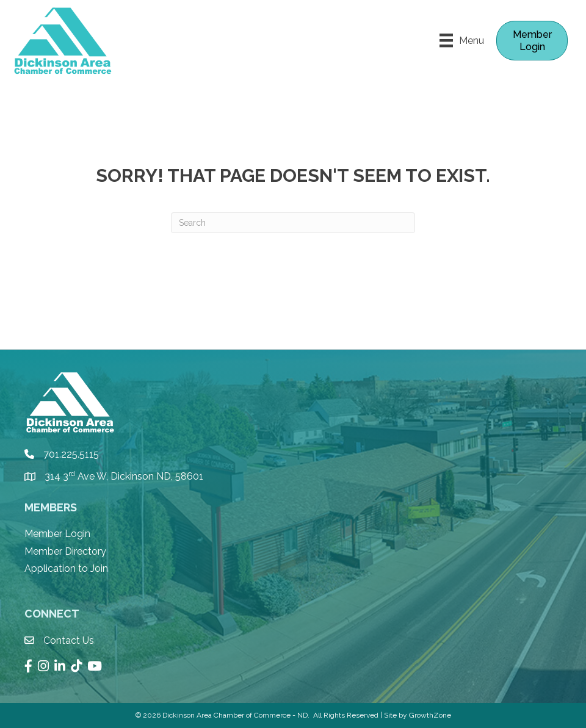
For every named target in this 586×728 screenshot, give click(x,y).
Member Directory (65, 551)
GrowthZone (430, 715)
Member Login (57, 534)
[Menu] (462, 40)
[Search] (293, 223)
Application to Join (66, 568)
